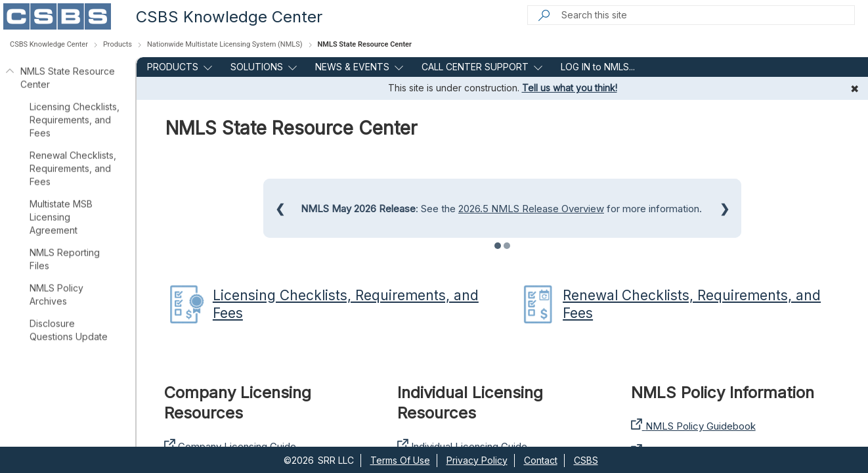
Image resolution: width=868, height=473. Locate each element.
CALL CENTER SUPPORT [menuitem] (475, 67)
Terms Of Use (400, 460)
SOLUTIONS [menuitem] (257, 67)
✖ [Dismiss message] (855, 89)
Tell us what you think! (570, 88)
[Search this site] (707, 15)
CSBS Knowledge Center (229, 17)
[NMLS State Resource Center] (9, 78)
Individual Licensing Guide (462, 446)
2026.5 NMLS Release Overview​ (531, 209)
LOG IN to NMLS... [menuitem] (598, 67)
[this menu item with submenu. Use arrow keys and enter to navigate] (205, 67)
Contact (541, 460)
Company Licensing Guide (230, 446)
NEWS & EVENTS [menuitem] (352, 67)
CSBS (586, 460)
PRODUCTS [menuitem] (173, 67)
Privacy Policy (477, 460)
